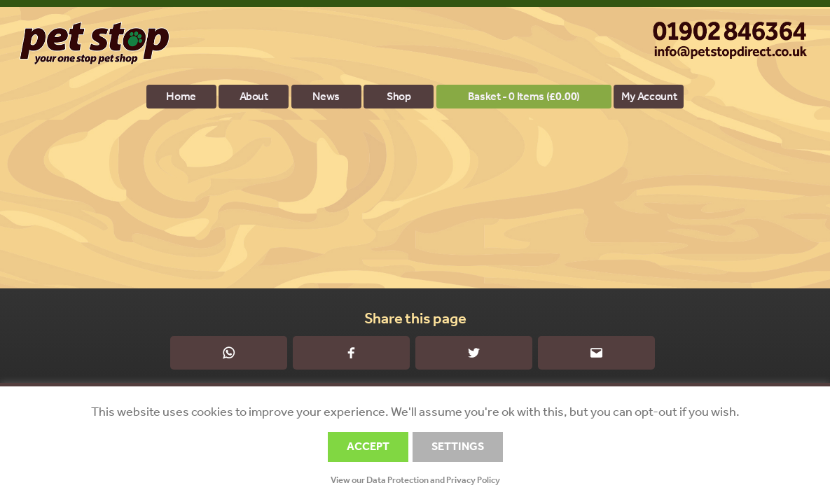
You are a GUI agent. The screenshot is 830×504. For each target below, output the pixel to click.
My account (649, 96)
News (326, 96)
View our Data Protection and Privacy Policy (415, 480)
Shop (399, 96)
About (254, 96)
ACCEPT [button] (368, 446)
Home (181, 96)
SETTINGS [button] (458, 446)
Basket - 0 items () (524, 96)
